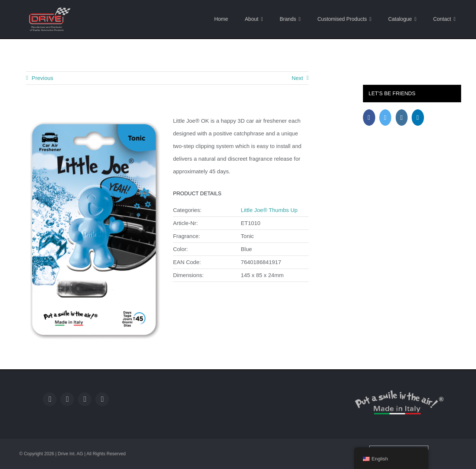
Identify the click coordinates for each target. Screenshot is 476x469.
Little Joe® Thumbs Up (269, 210)
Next (297, 78)
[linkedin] (102, 399)
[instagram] (85, 399)
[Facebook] (369, 118)
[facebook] (50, 399)
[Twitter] (385, 118)
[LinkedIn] (418, 118)
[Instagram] (402, 118)
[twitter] (67, 399)
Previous (42, 78)
